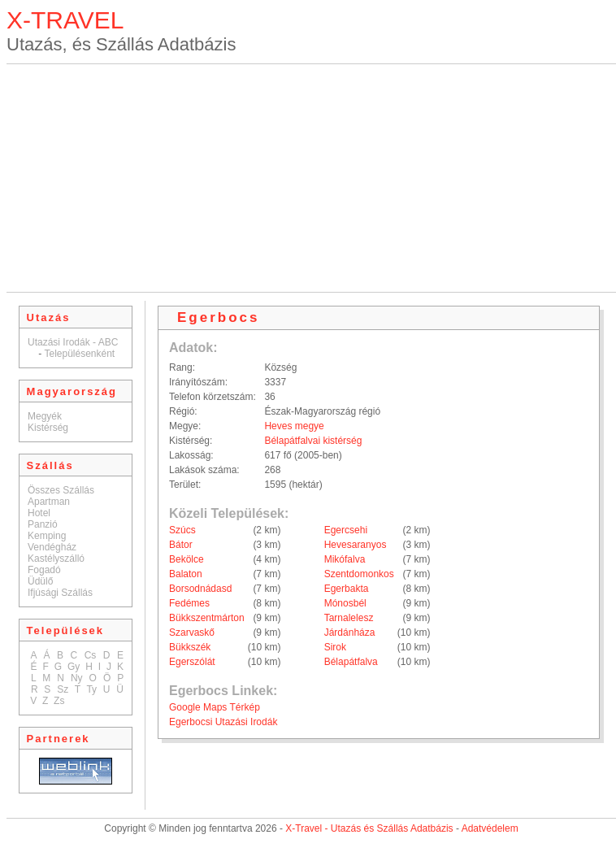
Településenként (79, 354)
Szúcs (182, 530)
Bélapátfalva (351, 662)
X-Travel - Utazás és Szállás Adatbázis (369, 828)
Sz (63, 689)
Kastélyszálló (56, 559)
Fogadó (44, 570)
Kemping (47, 536)
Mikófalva (345, 559)
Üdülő (40, 581)
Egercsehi (346, 530)
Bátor (181, 545)
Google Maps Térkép (215, 707)
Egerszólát (192, 662)
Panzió (43, 524)
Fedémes (189, 603)
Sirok (335, 647)
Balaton (186, 574)
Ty (91, 689)
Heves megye (294, 426)
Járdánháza (350, 632)
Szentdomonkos (359, 574)
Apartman (49, 502)
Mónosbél (345, 603)
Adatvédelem (490, 828)
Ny (77, 678)
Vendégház (52, 547)
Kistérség (48, 428)
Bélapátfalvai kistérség (313, 441)
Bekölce (187, 559)
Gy (74, 667)
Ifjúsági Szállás (60, 593)
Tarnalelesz (349, 618)
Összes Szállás (61, 490)
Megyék (45, 416)
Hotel (39, 513)
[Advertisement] (312, 178)
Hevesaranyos (356, 545)
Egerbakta (347, 589)
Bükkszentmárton (207, 618)
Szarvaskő (192, 632)
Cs (91, 655)
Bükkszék (190, 647)
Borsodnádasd (200, 589)
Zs (59, 701)
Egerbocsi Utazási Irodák (223, 722)
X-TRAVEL (65, 20)
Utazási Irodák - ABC (73, 342)
